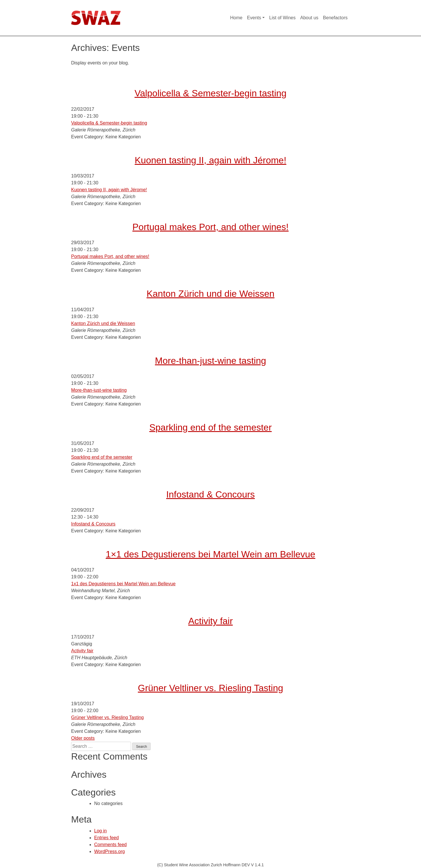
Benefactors (335, 18)
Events (254, 18)
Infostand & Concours (210, 494)
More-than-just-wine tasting (210, 361)
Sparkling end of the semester (210, 427)
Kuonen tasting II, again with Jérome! (211, 160)
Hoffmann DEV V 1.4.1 (243, 865)
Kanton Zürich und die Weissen (210, 294)
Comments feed (110, 845)
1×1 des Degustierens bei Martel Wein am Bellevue (210, 554)
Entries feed (106, 838)
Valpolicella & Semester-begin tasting (210, 93)
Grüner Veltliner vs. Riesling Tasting (211, 688)
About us (309, 18)
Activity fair (211, 621)
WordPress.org (109, 851)
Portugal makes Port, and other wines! (211, 227)
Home (236, 18)
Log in (100, 831)
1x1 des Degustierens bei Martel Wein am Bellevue (123, 584)
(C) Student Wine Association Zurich (190, 865)
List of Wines (282, 18)
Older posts (83, 738)
